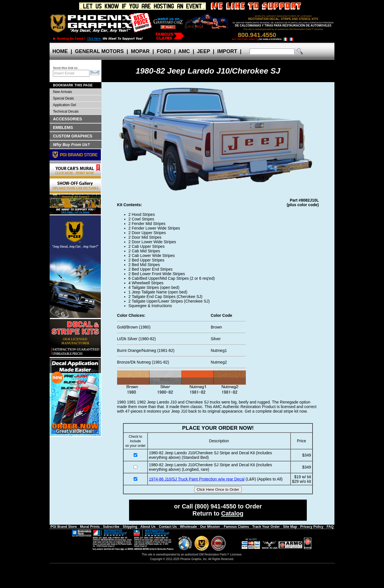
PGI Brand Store (64, 527)
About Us (148, 527)
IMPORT (227, 51)
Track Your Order (266, 527)
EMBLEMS (63, 127)
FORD (164, 51)
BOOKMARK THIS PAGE (73, 85)
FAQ (330, 527)
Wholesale (188, 527)
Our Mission (210, 527)
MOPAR (140, 51)
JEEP (204, 51)
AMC (184, 51)
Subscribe (111, 527)
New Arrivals (63, 92)
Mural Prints (90, 527)
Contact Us (168, 527)
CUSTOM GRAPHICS (73, 136)
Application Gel (65, 105)
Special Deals (63, 98)
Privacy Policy (312, 527)
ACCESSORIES (68, 119)
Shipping (130, 527)
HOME (60, 51)
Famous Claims (237, 527)
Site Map (290, 527)
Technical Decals (66, 111)
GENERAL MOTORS (99, 51)
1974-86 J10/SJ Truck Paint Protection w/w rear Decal (197, 479)
